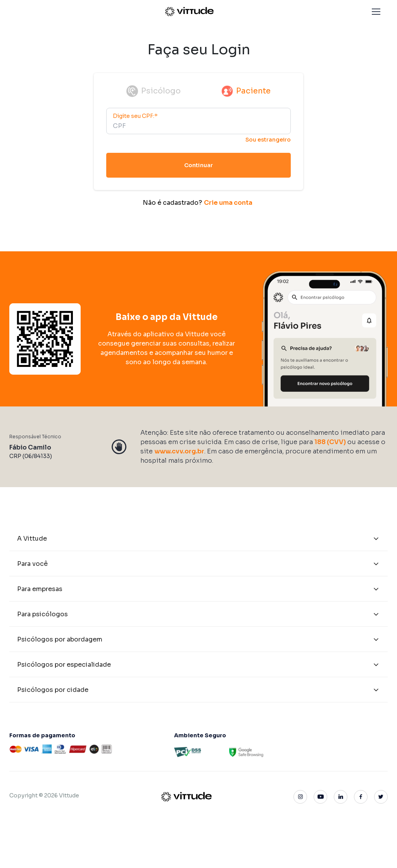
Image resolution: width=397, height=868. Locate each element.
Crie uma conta (228, 203)
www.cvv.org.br (179, 451)
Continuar (198, 165)
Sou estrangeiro (268, 140)
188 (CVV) (330, 442)
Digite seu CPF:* (135, 116)
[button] (376, 12)
